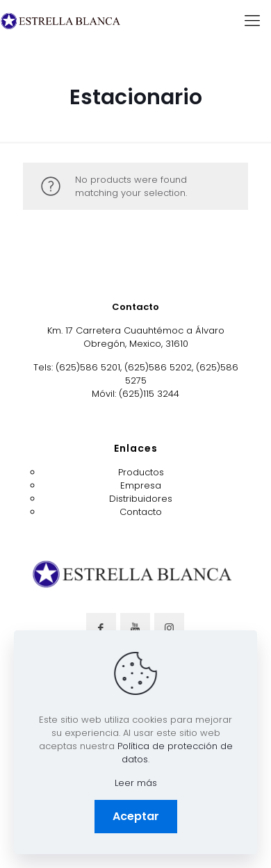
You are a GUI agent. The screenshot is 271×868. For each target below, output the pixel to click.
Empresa (141, 485)
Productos (141, 472)
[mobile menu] (252, 21)
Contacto (141, 512)
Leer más (136, 783)
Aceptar (136, 816)
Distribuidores (141, 499)
